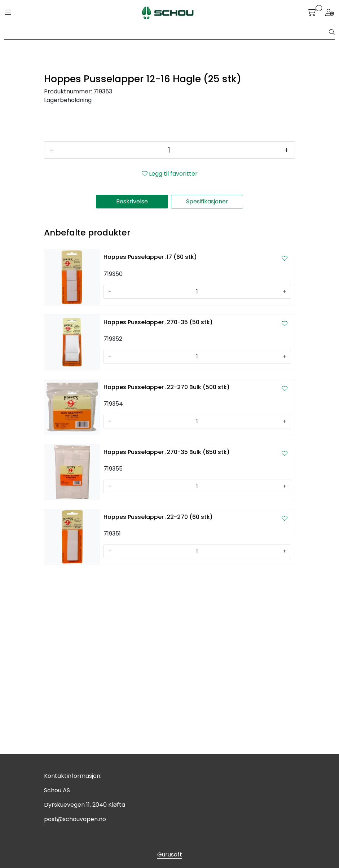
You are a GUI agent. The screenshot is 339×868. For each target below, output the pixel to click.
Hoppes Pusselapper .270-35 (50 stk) (158, 502)
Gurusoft (170, 854)
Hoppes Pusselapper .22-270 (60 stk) (158, 697)
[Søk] (167, 32)
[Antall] (169, 330)
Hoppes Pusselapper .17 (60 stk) (150, 437)
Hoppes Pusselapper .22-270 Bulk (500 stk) (167, 567)
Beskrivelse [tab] (132, 381)
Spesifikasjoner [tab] (207, 381)
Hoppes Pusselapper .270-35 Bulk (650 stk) (167, 632)
